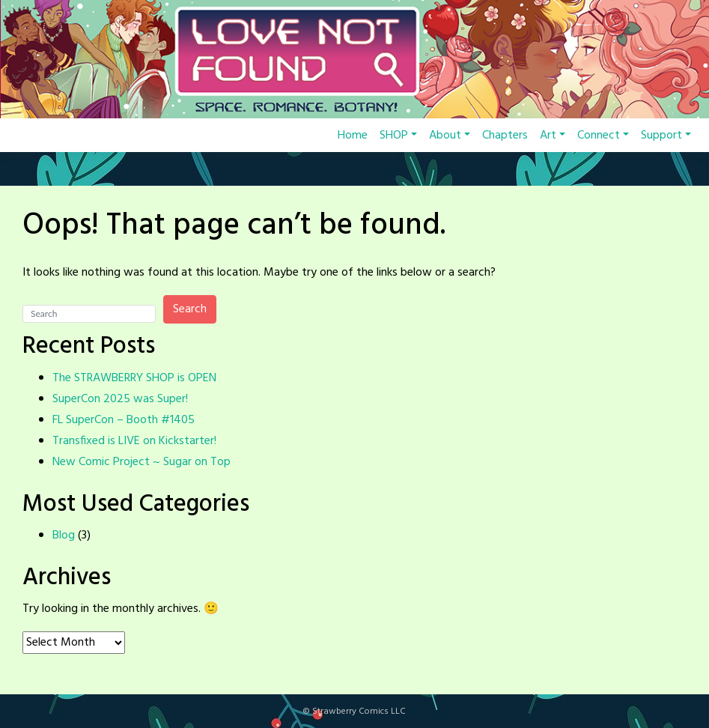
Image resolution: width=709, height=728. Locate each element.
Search (190, 309)
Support (666, 136)
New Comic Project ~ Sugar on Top (142, 462)
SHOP (398, 136)
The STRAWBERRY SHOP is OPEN (134, 378)
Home (353, 136)
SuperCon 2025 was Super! (120, 399)
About (450, 136)
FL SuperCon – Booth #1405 (124, 420)
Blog (64, 536)
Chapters (505, 136)
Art (553, 136)
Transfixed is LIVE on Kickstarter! (134, 441)
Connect (603, 136)
